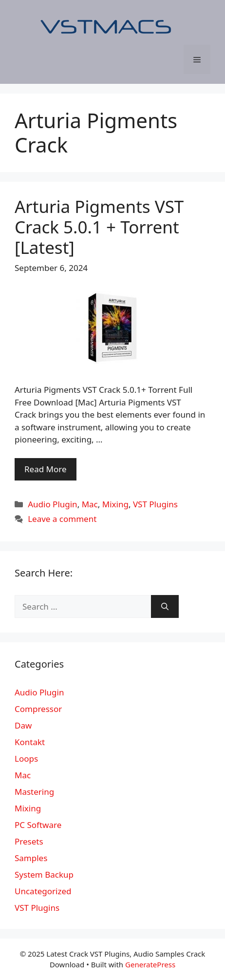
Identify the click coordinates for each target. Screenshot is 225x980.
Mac (90, 504)
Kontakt (30, 742)
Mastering (34, 792)
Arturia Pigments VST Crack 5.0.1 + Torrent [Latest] (99, 227)
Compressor (38, 709)
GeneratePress (150, 964)
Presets (29, 841)
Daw (23, 725)
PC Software (38, 825)
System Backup (44, 874)
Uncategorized (43, 891)
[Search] (165, 607)
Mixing (115, 504)
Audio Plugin (52, 504)
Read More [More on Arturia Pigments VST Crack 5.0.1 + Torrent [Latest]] (46, 469)
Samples (31, 858)
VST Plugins (155, 504)
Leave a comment (62, 519)
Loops (26, 759)
